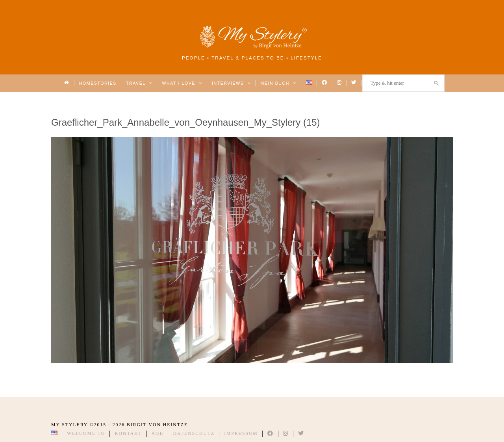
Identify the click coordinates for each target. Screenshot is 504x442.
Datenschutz (194, 434)
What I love (182, 83)
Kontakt (128, 434)
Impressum (241, 434)
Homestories (98, 83)
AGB (158, 434)
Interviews (231, 83)
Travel (139, 83)
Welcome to (86, 434)
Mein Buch (278, 83)
